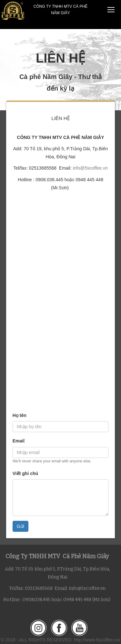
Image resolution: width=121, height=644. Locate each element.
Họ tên (20, 415)
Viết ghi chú (25, 473)
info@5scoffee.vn (90, 168)
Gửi (20, 526)
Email (19, 441)
